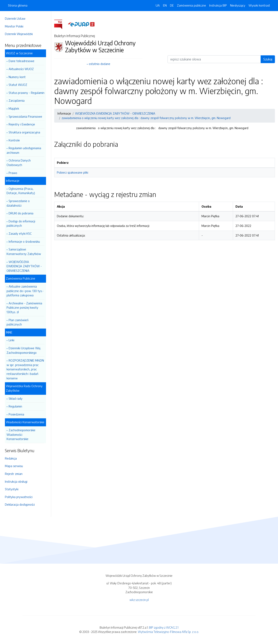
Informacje (13, 181)
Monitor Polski (14, 26)
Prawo (13, 173)
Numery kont (17, 77)
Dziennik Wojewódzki (19, 34)
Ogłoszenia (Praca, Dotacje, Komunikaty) (21, 191)
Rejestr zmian (14, 474)
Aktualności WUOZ (21, 69)
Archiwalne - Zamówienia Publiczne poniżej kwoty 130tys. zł (24, 308)
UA (158, 5)
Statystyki (12, 489)
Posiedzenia (16, 414)
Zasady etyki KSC (20, 233)
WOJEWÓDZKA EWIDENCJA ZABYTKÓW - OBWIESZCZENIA (24, 266)
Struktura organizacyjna (24, 132)
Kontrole (14, 140)
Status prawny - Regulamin (26, 93)
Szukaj (268, 59)
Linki (11, 340)
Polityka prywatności (19, 497)
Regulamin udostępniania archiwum (24, 150)
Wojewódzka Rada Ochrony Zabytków (24, 388)
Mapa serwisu (14, 466)
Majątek (14, 108)
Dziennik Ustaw (15, 18)
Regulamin (15, 406)
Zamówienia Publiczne (21, 278)
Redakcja (11, 458)
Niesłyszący (238, 5)
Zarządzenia (17, 100)
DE (172, 5)
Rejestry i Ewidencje (22, 124)
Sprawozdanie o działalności (18, 203)
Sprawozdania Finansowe (25, 116)
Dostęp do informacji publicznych (21, 223)
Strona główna (18, 5)
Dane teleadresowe (21, 61)
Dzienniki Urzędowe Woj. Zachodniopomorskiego (24, 350)
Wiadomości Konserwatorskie (25, 422)
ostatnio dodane (100, 64)
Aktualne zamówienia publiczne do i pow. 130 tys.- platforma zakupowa (25, 291)
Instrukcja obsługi (16, 481)
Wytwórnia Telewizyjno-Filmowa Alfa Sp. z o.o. (168, 632)
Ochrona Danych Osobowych (19, 163)
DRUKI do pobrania (21, 213)
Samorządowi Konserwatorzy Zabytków (24, 251)
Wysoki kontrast (259, 5)
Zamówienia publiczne (191, 5)
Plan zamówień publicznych (17, 322)
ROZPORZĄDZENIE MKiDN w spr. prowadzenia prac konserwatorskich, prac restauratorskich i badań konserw (25, 369)
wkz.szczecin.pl (139, 600)
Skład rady (16, 398)
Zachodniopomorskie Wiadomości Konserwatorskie (21, 434)
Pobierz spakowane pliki (73, 172)
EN (165, 5)
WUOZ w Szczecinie (19, 53)
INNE (9, 332)
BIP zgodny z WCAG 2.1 (164, 627)
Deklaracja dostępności (20, 504)
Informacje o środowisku (24, 241)
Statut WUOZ (18, 85)
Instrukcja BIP (218, 5)
